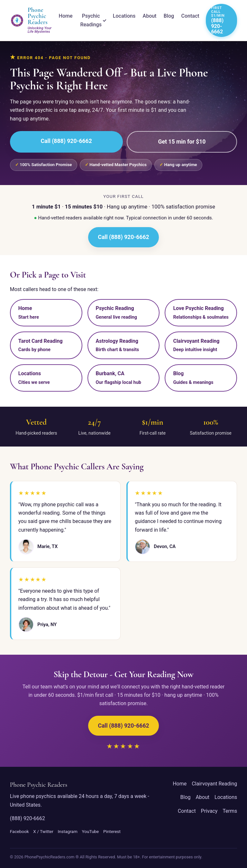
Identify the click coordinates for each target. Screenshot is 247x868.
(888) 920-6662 (27, 818)
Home (66, 16)
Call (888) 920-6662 (66, 141)
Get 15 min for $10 (182, 142)
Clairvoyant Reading (214, 784)
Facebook (19, 831)
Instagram (68, 831)
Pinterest (112, 831)
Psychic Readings (91, 20)
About (150, 16)
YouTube (90, 831)
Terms (230, 811)
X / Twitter (43, 831)
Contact (190, 16)
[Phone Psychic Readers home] (31, 20)
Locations (124, 16)
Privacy (209, 811)
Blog (169, 16)
